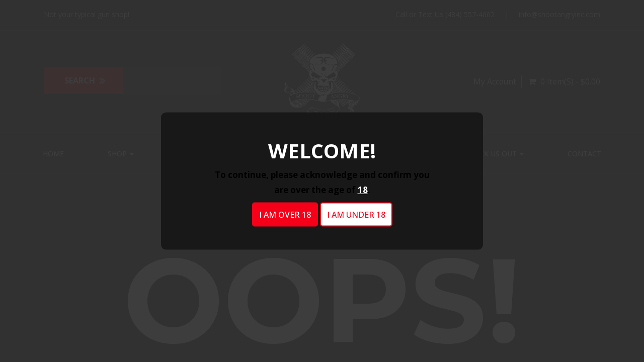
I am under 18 (356, 215)
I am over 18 (285, 215)
